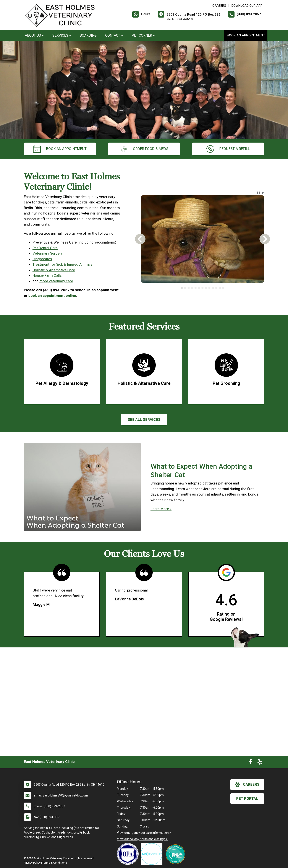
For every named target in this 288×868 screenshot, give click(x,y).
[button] (259, 193)
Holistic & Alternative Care (54, 270)
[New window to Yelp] (260, 763)
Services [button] (62, 35)
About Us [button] (34, 35)
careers (247, 785)
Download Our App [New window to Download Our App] (247, 6)
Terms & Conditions (55, 863)
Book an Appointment (246, 35)
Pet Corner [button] (143, 35)
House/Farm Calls (47, 275)
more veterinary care (56, 281)
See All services (144, 419)
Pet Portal (247, 798)
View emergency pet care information (143, 833)
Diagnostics (42, 259)
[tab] (182, 288)
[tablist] (203, 288)
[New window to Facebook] (251, 763)
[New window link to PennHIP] (153, 854)
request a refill (228, 149)
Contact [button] (114, 35)
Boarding (88, 35)
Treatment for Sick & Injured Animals (62, 264)
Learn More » (161, 509)
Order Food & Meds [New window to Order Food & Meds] (144, 149)
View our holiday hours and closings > (142, 839)
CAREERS (219, 6)
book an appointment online (52, 296)
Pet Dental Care (45, 248)
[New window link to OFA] (129, 854)
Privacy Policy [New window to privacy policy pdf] (32, 863)
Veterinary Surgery (48, 253)
